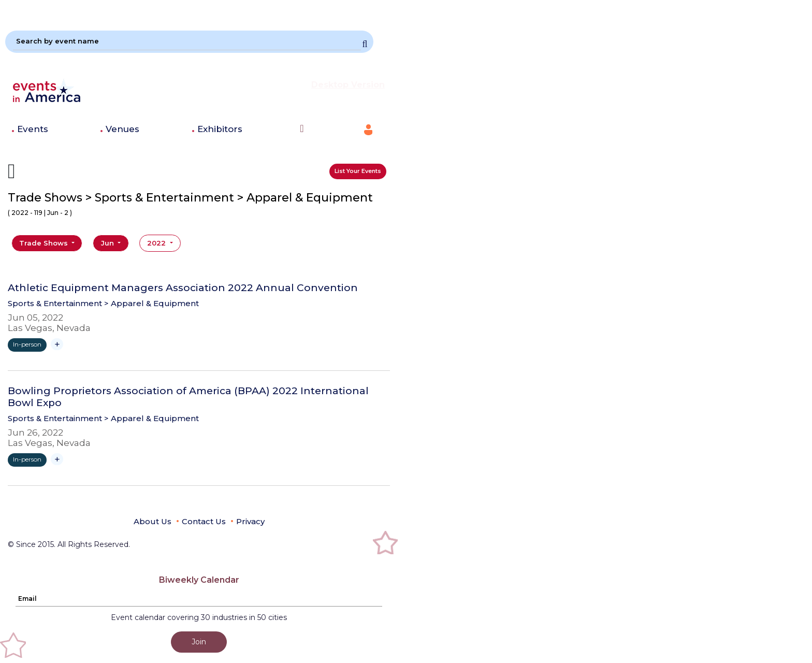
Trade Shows (45, 243)
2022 (157, 243)
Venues (122, 129)
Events (33, 129)
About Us (153, 521)
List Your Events (358, 171)
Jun (108, 243)
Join (199, 642)
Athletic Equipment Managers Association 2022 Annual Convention (183, 288)
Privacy (250, 521)
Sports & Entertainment (55, 303)
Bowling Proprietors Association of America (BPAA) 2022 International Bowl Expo (188, 397)
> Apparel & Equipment (151, 303)
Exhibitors (220, 129)
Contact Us (204, 521)
